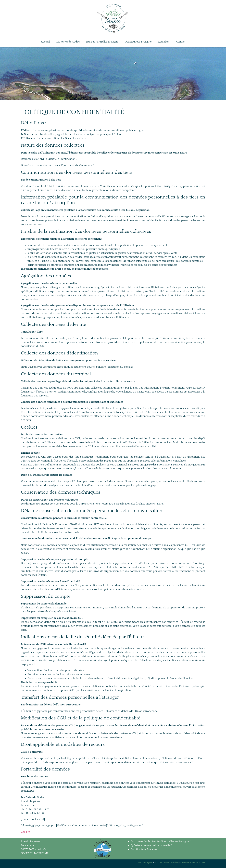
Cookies (25, 832)
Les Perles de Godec (68, 42)
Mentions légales (145, 862)
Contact (181, 42)
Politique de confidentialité (166, 862)
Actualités (164, 42)
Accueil (45, 42)
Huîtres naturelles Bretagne (102, 42)
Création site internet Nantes (193, 862)
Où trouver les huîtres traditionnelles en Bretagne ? (161, 841)
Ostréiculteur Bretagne (138, 42)
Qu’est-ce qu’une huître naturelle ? (151, 845)
